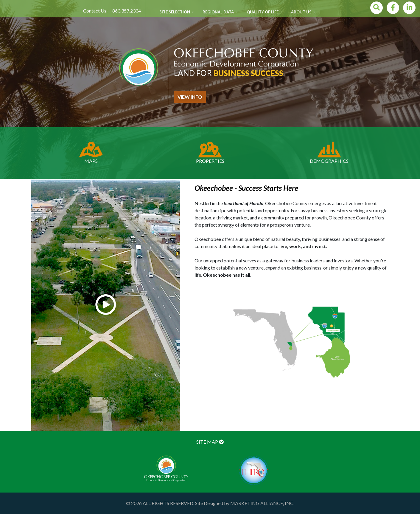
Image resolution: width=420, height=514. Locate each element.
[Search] (377, 8)
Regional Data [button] (219, 12)
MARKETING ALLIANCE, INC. (262, 503)
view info (190, 97)
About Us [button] (302, 12)
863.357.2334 (127, 11)
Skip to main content (0, 0)
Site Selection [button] (175, 12)
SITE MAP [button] (210, 442)
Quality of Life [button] (263, 12)
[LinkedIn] (409, 8)
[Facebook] (393, 8)
